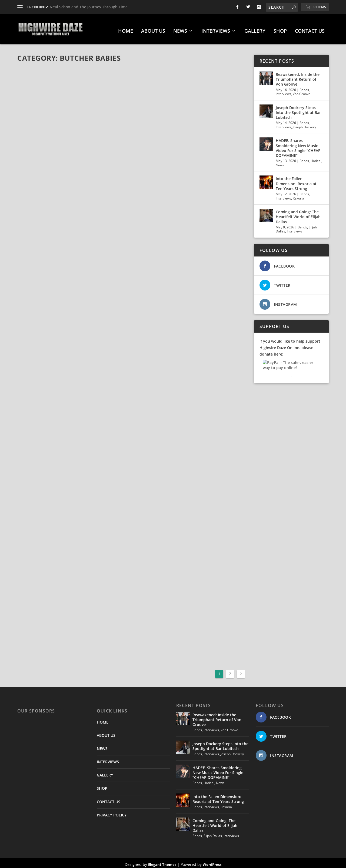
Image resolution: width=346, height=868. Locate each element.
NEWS (180, 29)
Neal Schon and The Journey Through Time (89, 7)
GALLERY (255, 29)
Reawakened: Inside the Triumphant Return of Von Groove (298, 77)
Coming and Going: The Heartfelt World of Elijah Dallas (298, 214)
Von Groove (302, 91)
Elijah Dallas (213, 833)
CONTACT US (310, 29)
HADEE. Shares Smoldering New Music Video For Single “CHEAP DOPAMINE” (298, 146)
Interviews (283, 91)
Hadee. (316, 158)
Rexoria (298, 196)
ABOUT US (153, 29)
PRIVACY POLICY (112, 812)
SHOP (280, 29)
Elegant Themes (162, 862)
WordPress (212, 862)
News (280, 162)
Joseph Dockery (304, 124)
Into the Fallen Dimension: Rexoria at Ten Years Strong (296, 181)
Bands (304, 87)
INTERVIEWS (216, 29)
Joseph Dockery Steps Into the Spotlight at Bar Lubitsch (298, 110)
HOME (126, 29)
